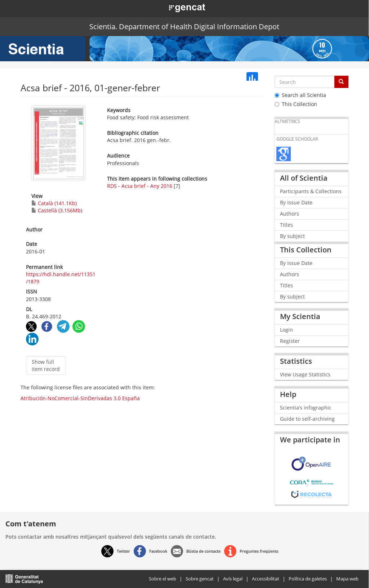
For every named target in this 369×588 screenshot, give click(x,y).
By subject (292, 236)
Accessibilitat (266, 579)
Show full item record (46, 365)
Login (286, 330)
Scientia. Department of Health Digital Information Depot (184, 26)
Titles (286, 225)
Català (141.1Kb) (54, 203)
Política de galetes (308, 579)
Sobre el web (163, 579)
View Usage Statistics (305, 374)
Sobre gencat (200, 579)
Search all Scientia (300, 95)
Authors (290, 214)
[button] (179, 7)
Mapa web (347, 579)
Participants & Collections (311, 191)
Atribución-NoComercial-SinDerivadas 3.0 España (80, 398)
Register (290, 341)
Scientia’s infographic (306, 408)
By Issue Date (296, 202)
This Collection (296, 104)
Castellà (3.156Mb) (57, 210)
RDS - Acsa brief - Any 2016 (140, 186)
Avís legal (233, 579)
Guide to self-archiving (307, 419)
